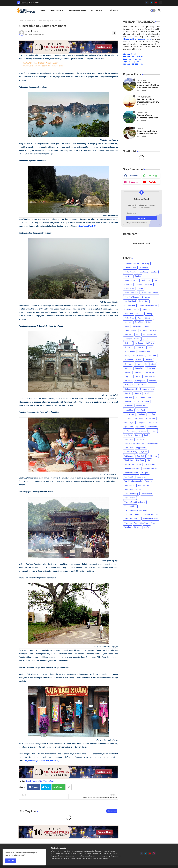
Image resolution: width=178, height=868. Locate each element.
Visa (153, 523)
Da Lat (137, 310)
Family (147, 326)
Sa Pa (127, 431)
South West (129, 439)
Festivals (153, 330)
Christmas (146, 297)
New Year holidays (147, 389)
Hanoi (28, 781)
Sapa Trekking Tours (132, 61)
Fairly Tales (137, 326)
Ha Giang (128, 343)
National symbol (131, 389)
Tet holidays (129, 456)
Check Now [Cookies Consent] (18, 855)
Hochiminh (129, 360)
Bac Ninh (128, 276)
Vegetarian (129, 489)
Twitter (47, 787)
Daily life (146, 310)
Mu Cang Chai (130, 385)
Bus (155, 280)
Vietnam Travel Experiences (135, 502)
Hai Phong (150, 343)
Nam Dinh (142, 385)
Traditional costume (132, 469)
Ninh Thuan (140, 397)
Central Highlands (131, 293)
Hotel (139, 364)
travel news (141, 477)
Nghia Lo (138, 393)
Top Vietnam (96, 10)
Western (137, 527)
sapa (134, 431)
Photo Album (129, 414)
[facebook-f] (147, 2)
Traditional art (150, 464)
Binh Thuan (146, 280)
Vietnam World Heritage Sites (136, 510)
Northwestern (141, 406)
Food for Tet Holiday (132, 339)
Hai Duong (139, 343)
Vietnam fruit (147, 494)
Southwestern (153, 443)
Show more (112, 811)
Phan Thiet (141, 410)
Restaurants (152, 427)
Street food (129, 448)
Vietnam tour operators (133, 56)
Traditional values (131, 473)
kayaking (128, 368)
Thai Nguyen (152, 456)
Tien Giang (140, 460)
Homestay (149, 360)
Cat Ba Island (129, 289)
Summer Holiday (131, 452)
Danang (149, 314)
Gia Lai (145, 339)
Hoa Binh (153, 356)
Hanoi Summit (130, 351)
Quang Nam (151, 418)
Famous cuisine (130, 330)
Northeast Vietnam (132, 402)
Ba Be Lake (144, 268)
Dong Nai (128, 322)
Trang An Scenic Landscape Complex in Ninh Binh (148, 117)
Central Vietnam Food (150, 293)
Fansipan (143, 330)
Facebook (35, 787)
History (127, 356)
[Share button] (69, 787)
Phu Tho (152, 414)
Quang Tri (153, 423)
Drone (127, 326)
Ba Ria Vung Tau (131, 272)
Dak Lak (139, 314)
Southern (140, 439)
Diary (140, 318)
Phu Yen (128, 418)
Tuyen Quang (129, 485)
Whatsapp (60, 787)
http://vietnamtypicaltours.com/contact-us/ (41, 761)
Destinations (55, 10)
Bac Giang (144, 272)
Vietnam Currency (131, 494)
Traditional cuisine (150, 469)
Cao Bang (149, 284)
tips (149, 460)
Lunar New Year (150, 377)
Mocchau (152, 381)
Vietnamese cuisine (77, 10)
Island (153, 364)
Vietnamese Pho (131, 523)
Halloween (128, 347)
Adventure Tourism (132, 264)
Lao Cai (138, 377)
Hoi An (139, 360)
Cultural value (130, 305)
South (146, 435)
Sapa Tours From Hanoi (133, 59)
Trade (139, 464)
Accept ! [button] (11, 861)
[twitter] (151, 2)
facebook (134, 176)
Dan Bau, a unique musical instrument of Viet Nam (147, 101)
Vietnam (139, 489)
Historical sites (144, 351)
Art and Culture (130, 268)
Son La (138, 435)
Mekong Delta (140, 381)
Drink (148, 322)
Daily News (129, 314)
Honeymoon (129, 364)
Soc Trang (128, 435)
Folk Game (128, 335)
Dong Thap (139, 322)
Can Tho (139, 284)
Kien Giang (151, 368)
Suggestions (141, 448)
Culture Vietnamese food (148, 305)
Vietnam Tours (30, 21)
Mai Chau (128, 381)
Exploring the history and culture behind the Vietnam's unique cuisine (148, 132)
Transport (145, 473)
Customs (128, 310)
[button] (153, 11)
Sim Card (153, 431)
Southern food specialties (134, 443)
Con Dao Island (130, 301)
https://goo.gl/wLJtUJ (87, 226)
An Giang (146, 264)
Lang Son (128, 377)
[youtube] (156, 2)
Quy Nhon (140, 427)
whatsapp (153, 176)
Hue (146, 364)
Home (42, 10)
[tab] (42, 10)
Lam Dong (138, 372)
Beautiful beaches (131, 280)
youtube (153, 182)
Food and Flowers (149, 335)
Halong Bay (140, 347)
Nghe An (128, 393)
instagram (134, 182)
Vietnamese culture (150, 519)
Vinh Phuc (144, 523)
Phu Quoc (141, 414)
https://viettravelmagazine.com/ (137, 39)
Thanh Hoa (129, 460)
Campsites (128, 284)
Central (140, 289)
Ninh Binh (128, 397)
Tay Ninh (144, 452)
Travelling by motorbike (133, 481)
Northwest (128, 406)
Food (138, 335)
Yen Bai (147, 527)
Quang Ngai (129, 423)
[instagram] (160, 2)
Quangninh (129, 427)
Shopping (143, 431)
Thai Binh (141, 456)
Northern (146, 402)
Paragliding (129, 410)
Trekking (149, 481)
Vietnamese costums (150, 515)
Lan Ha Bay (150, 372)
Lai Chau (128, 372)
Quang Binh (138, 418)
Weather (128, 527)
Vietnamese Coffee (132, 515)
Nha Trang (149, 393)
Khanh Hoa (139, 368)
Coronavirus (144, 301)
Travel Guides (113, 10)
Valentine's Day (144, 485)
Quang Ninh (141, 423)
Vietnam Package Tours (133, 64)
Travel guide (37, 781)
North (150, 397)
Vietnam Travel (130, 54)
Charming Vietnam (132, 297)
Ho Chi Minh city (140, 356)
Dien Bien (149, 318)
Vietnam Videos (130, 506)
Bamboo (138, 276)
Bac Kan (154, 272)
